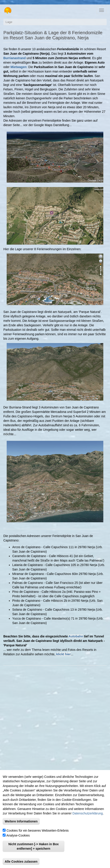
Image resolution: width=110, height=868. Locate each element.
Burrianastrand (14, 58)
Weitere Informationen (21, 821)
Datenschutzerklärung (88, 813)
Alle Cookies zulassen (21, 862)
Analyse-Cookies (18, 835)
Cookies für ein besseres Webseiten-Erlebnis (38, 831)
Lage (9, 22)
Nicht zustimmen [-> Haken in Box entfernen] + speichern (34, 846)
